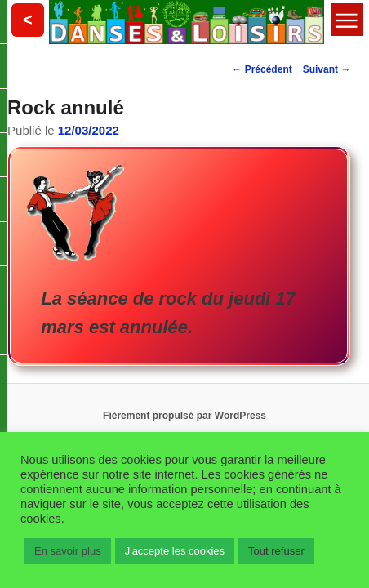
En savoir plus (68, 551)
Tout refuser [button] (276, 551)
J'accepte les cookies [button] (175, 551)
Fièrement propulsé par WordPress (184, 414)
